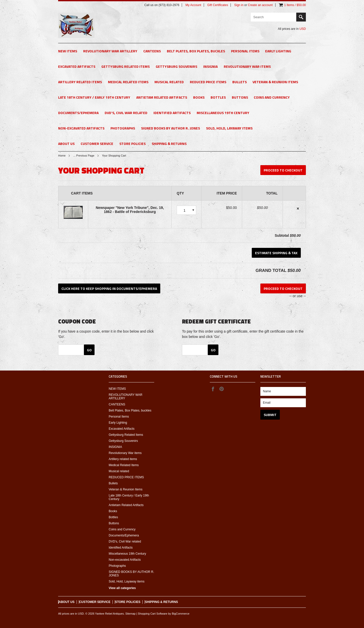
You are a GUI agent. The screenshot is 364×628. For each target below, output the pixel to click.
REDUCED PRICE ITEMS (208, 82)
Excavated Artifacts (77, 66)
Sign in (239, 5)
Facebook (213, 389)
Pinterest (221, 389)
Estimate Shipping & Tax (276, 253)
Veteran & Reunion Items (275, 82)
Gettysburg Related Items (126, 66)
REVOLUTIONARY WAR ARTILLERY (110, 51)
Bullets (240, 82)
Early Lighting (278, 51)
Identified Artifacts (172, 113)
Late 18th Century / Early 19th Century (94, 97)
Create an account (260, 5)
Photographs (123, 128)
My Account (193, 5)
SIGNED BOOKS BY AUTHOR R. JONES (170, 128)
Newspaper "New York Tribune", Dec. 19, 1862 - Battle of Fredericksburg (130, 210)
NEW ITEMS (68, 51)
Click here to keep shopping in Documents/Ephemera (109, 288)
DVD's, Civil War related (126, 113)
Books (199, 97)
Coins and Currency (272, 97)
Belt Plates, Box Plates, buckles (196, 51)
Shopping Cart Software (153, 614)
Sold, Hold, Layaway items (229, 128)
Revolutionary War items (247, 66)
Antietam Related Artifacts (162, 97)
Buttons (240, 97)
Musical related (169, 82)
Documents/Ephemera (78, 113)
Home (62, 156)
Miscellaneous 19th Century (223, 113)
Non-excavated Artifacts (81, 128)
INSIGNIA (210, 66)
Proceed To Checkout (283, 170)
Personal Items (245, 51)
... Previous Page (84, 156)
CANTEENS (152, 51)
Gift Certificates (218, 5)
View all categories (122, 588)
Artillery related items (80, 82)
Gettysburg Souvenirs (176, 66)
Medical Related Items (128, 82)
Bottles (218, 97)
